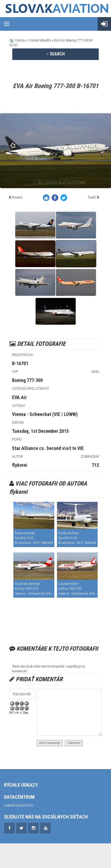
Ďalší (92, 197)
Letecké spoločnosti (19, 805)
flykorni (20, 465)
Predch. (18, 197)
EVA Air (19, 397)
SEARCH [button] (55, 54)
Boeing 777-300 (27, 380)
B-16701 (20, 363)
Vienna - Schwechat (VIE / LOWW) (45, 414)
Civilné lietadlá (40, 40)
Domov (20, 40)
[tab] (55, 54)
